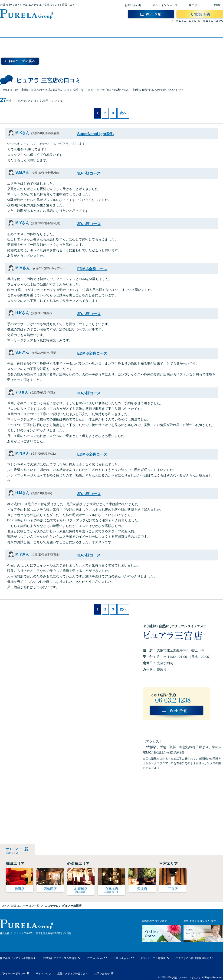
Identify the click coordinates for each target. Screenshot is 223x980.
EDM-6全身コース (92, 269)
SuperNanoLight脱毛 (95, 134)
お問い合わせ (133, 5)
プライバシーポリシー (13, 973)
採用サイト (196, 5)
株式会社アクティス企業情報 (60, 958)
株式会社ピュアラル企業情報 (17, 958)
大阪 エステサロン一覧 (25, 906)
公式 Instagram (122, 958)
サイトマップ (43, 973)
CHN (217, 5)
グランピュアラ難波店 (153, 958)
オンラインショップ (165, 5)
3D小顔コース (89, 173)
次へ (123, 113)
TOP (3, 906)
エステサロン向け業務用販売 (192, 958)
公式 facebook (95, 958)
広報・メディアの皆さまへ (73, 973)
